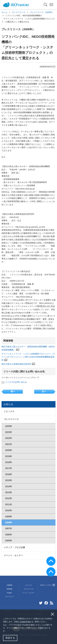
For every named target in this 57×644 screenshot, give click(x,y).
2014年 (9, 486)
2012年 (9, 498)
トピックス (9, 411)
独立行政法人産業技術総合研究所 (18, 364)
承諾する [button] (10, 638)
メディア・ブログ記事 (14, 547)
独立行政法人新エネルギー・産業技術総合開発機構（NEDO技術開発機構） (28, 348)
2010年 (9, 510)
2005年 (9, 541)
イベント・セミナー (13, 555)
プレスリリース (19, 12)
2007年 (9, 528)
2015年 (9, 480)
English (9, 593)
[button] (8, 631)
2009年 (9, 517)
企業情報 (9, 585)
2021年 (9, 444)
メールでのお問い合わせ (16, 382)
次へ (44, 391)
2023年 (9, 432)
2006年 (9, 535)
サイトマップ (9, 597)
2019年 (9, 456)
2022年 (9, 438)
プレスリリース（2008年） (42, 12)
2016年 (9, 474)
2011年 (9, 504)
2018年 (9, 462)
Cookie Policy (25, 622)
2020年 (9, 450)
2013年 (9, 492)
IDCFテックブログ (48, 585)
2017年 (9, 468)
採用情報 (9, 589)
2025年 (9, 426)
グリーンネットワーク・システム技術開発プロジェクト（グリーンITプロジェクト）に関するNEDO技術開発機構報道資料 (28, 357)
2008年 (9, 522)
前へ (13, 391)
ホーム (4, 12)
